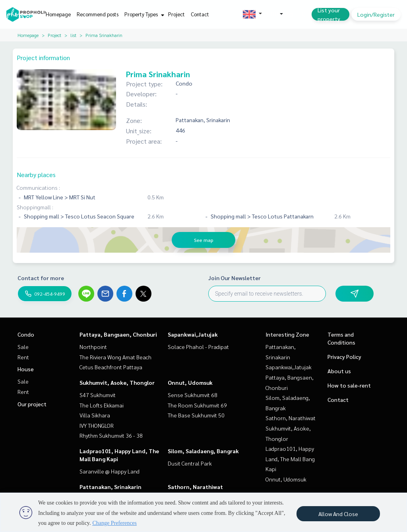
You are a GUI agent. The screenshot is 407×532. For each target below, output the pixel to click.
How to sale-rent (349, 385)
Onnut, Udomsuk (190, 382)
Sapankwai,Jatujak (193, 334)
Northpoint (93, 347)
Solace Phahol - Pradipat (198, 347)
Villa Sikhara (95, 415)
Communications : (38, 187)
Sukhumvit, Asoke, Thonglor (117, 382)
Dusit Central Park (190, 463)
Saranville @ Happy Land (110, 471)
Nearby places (36, 174)
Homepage (58, 14)
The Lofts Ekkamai (102, 405)
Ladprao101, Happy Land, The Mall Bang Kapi (290, 459)
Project (176, 14)
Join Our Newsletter (235, 278)
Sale (23, 347)
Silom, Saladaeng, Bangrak (203, 451)
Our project (32, 404)
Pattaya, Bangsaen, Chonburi (118, 334)
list (73, 35)
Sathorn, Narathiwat (195, 487)
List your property (329, 14)
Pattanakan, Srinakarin (110, 487)
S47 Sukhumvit (98, 395)
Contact (200, 14)
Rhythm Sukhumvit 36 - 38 (111, 435)
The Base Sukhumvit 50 (196, 415)
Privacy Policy (344, 357)
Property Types (143, 14)
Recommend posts (98, 14)
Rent (23, 357)
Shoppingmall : (35, 207)
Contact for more (41, 278)
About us (339, 371)
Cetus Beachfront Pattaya (111, 367)
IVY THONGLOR (97, 425)
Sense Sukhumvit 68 (193, 395)
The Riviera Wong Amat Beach (115, 357)
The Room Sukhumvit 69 (197, 405)
